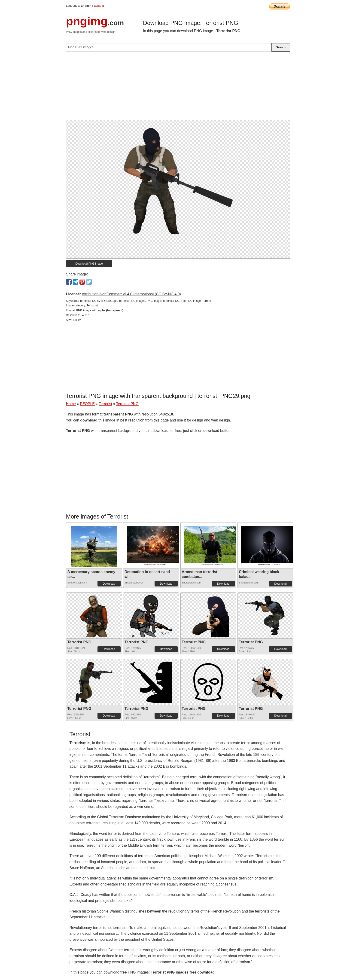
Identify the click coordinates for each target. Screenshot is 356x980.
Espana (99, 6)
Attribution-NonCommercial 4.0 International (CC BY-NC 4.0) (131, 294)
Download (109, 584)
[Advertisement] (178, 88)
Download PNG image (89, 264)
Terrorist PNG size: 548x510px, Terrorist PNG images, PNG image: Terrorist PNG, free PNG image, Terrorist (146, 301)
